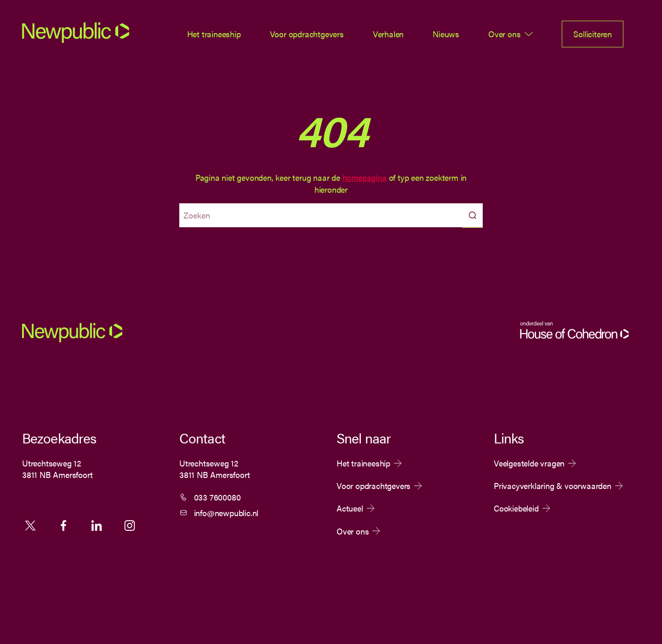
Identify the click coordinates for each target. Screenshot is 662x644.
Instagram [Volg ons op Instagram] (130, 525)
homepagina (365, 177)
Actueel (350, 508)
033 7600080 (217, 497)
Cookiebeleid (516, 508)
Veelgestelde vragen (529, 463)
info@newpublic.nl (226, 513)
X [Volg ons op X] (30, 525)
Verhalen (388, 34)
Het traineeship (214, 34)
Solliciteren (593, 34)
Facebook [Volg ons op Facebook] (63, 525)
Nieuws (446, 34)
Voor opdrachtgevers (307, 34)
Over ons (504, 34)
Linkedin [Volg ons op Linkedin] (97, 525)
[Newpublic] (76, 40)
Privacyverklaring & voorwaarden (553, 486)
